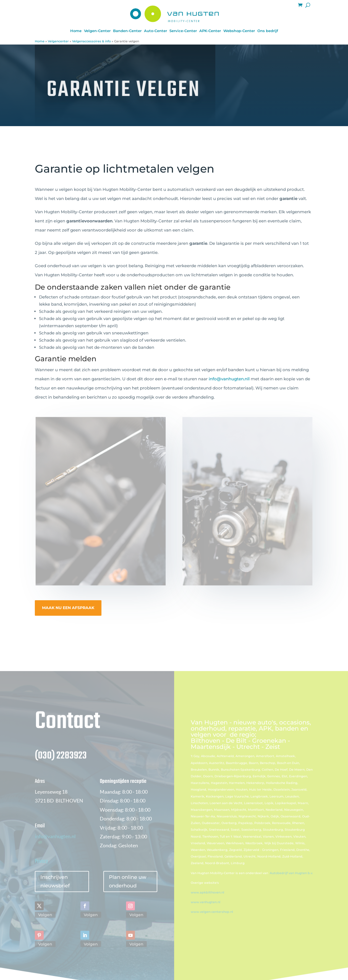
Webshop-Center (239, 31)
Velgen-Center (97, 31)
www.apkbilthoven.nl (207, 900)
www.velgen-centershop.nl (212, 919)
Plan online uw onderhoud (128, 889)
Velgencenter (58, 41)
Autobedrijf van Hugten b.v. (291, 880)
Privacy (41, 869)
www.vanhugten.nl (206, 909)
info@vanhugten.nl (55, 843)
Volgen (45, 922)
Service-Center (183, 31)
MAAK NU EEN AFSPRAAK (68, 608)
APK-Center (210, 31)
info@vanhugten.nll (229, 379)
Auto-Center (155, 31)
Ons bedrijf (268, 31)
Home (76, 31)
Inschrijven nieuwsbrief (55, 889)
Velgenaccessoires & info (91, 41)
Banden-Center (127, 31)
